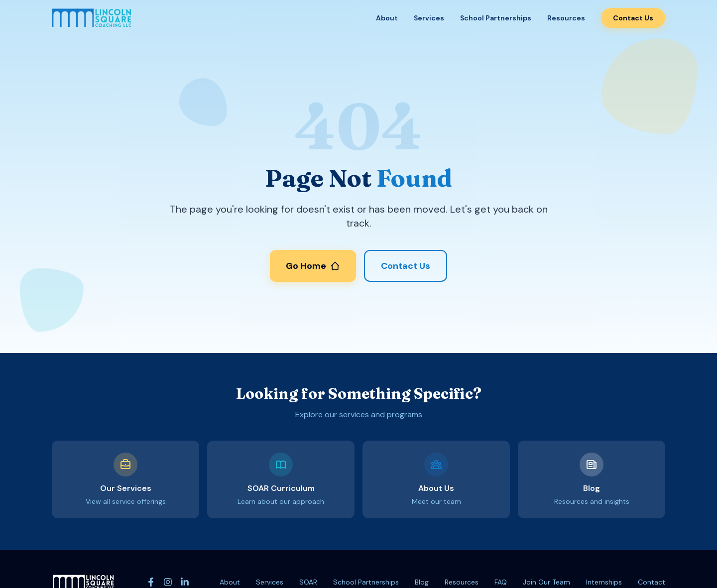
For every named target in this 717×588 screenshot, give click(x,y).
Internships (604, 582)
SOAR (308, 582)
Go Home (313, 266)
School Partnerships (496, 18)
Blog (422, 582)
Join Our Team (546, 582)
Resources (566, 18)
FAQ (501, 582)
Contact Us (633, 18)
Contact (652, 582)
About (387, 18)
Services (429, 18)
